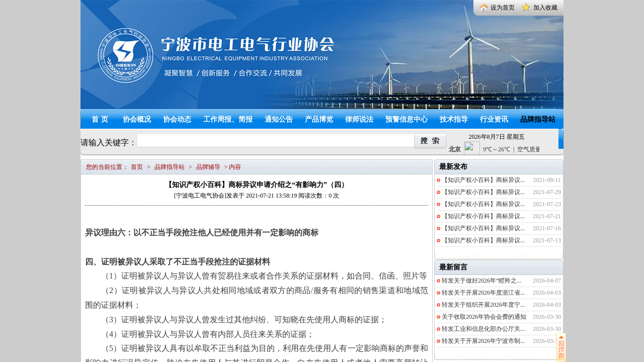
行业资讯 (494, 119)
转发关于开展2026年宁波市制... (483, 341)
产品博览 (319, 119)
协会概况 (137, 119)
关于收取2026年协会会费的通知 (484, 317)
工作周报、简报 (228, 119)
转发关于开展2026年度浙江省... (483, 293)
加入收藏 (545, 8)
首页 (101, 119)
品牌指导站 (538, 119)
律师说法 (359, 119)
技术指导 (454, 119)
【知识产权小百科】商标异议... (483, 180)
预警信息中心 (407, 119)
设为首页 (503, 8)
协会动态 (177, 119)
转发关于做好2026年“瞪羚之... (481, 281)
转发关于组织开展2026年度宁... (483, 305)
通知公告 (279, 119)
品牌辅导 (208, 167)
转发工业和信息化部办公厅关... (483, 329)
